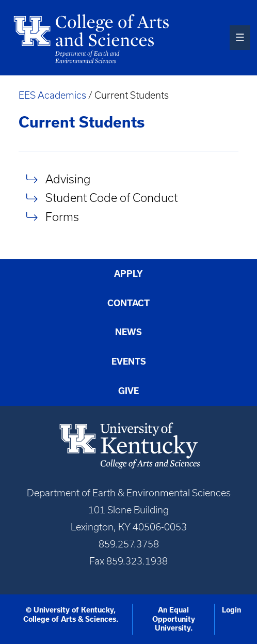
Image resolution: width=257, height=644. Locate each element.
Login (231, 610)
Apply (128, 274)
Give (128, 391)
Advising (68, 179)
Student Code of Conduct (111, 198)
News (128, 332)
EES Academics (52, 95)
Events (129, 362)
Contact (128, 303)
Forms (62, 217)
